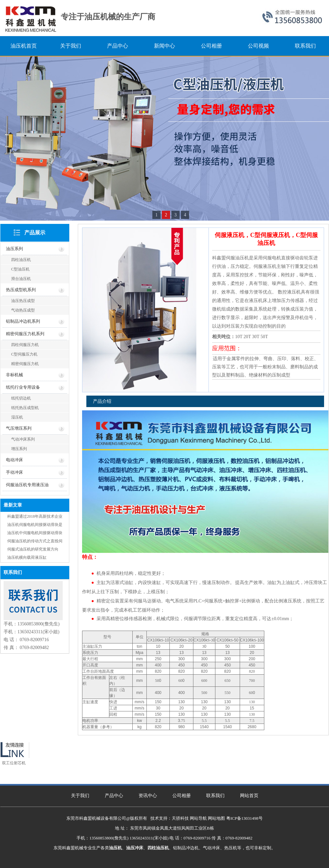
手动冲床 (14, 472)
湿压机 (17, 417)
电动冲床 (14, 460)
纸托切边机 (21, 398)
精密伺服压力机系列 (25, 334)
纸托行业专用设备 (23, 387)
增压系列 (19, 449)
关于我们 (80, 796)
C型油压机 (20, 269)
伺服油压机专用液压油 (27, 485)
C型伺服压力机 (24, 354)
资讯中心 (148, 796)
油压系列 (14, 249)
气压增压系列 (19, 428)
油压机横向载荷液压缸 (27, 557)
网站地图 (216, 818)
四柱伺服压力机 (25, 345)
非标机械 (14, 375)
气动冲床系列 (23, 439)
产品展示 (35, 233)
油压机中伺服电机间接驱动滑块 (35, 533)
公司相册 (182, 796)
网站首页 (249, 796)
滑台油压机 (21, 279)
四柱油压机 (21, 260)
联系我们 (215, 796)
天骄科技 (180, 818)
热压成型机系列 (21, 290)
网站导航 (198, 818)
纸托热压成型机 (25, 408)
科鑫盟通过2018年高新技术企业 (35, 516)
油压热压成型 (23, 301)
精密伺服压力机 (25, 364)
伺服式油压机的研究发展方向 (33, 549)
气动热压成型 (23, 310)
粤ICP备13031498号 (244, 818)
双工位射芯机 (14, 763)
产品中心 (114, 796)
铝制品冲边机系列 (23, 321)
